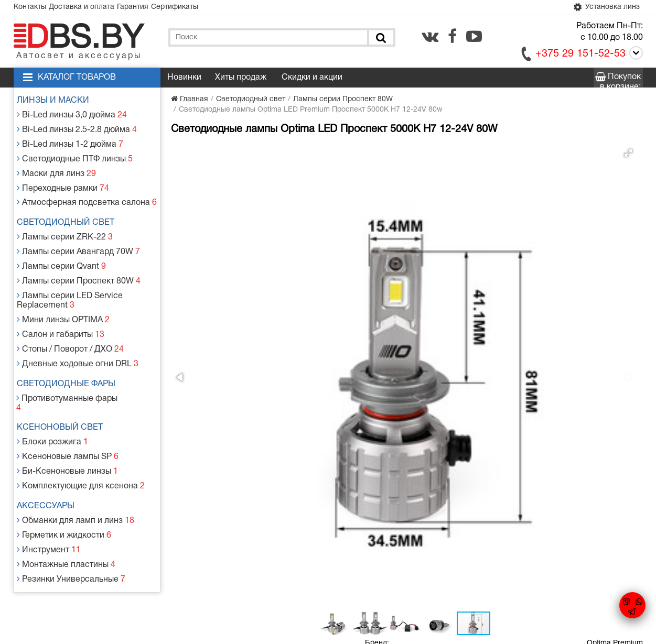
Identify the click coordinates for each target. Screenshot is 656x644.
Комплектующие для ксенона (79, 436)
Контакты (34, 8)
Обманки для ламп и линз (75, 469)
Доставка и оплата (93, 8)
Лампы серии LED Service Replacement (70, 279)
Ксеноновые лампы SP (68, 411)
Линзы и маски (58, 103)
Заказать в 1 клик (542, 254)
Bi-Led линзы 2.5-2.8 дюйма (76, 128)
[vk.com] (430, 38)
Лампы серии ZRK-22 (65, 223)
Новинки (184, 80)
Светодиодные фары (71, 353)
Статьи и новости (239, 554)
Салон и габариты (61, 308)
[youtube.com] (474, 38)
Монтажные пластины (66, 506)
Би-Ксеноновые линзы (67, 424)
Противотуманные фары (70, 366)
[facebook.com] (452, 38)
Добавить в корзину (421, 254)
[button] (345, 155)
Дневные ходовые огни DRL (77, 334)
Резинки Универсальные (71, 519)
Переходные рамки (63, 178)
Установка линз (603, 8)
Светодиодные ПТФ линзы (74, 153)
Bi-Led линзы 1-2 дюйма (70, 141)
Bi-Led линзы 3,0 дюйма (72, 116)
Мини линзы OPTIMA (64, 296)
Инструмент (50, 494)
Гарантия (151, 8)
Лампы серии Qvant (62, 249)
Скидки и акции (312, 80)
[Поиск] (380, 40)
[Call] (634, 57)
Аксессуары (51, 456)
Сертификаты (200, 8)
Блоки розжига (54, 399)
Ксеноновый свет (65, 386)
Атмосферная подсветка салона (84, 191)
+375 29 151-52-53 (580, 56)
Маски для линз (57, 166)
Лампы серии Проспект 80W (77, 261)
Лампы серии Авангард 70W (77, 236)
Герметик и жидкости (64, 481)
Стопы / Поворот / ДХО (70, 321)
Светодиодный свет (71, 211)
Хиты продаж (241, 80)
